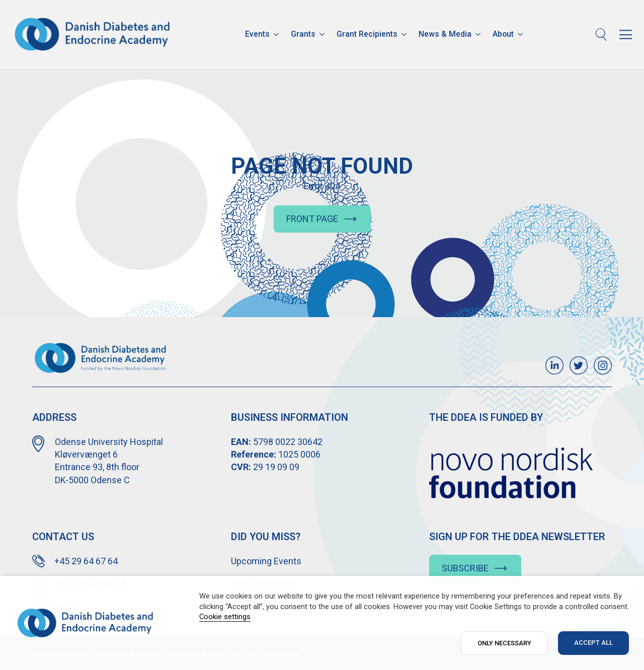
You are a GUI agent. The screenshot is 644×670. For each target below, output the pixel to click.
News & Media (445, 34)
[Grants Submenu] (323, 34)
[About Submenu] (521, 34)
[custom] (554, 365)
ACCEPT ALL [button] (593, 643)
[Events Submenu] (277, 34)
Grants (303, 34)
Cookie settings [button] (225, 617)
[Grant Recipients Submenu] (405, 34)
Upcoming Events (266, 561)
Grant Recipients (367, 34)
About (503, 34)
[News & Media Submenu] (479, 34)
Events (257, 34)
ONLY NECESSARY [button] (504, 643)
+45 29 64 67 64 (86, 561)
